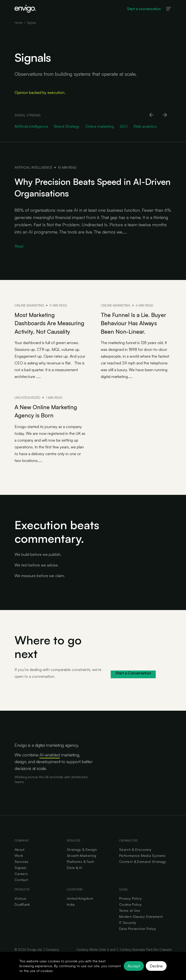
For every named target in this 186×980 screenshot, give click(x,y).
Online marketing (29, 305)
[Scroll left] (152, 115)
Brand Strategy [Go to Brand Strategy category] (67, 126)
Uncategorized (27, 406)
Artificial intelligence (33, 167)
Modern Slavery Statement (141, 924)
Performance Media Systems (142, 863)
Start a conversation (144, 9)
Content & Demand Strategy (143, 869)
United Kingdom (80, 906)
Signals (20, 875)
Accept (134, 966)
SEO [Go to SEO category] (124, 126)
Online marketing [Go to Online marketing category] (100, 126)
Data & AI (74, 875)
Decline (156, 966)
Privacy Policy (130, 906)
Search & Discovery (135, 857)
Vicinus (20, 906)
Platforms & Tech (81, 869)
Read (19, 246)
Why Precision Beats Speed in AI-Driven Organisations (88, 187)
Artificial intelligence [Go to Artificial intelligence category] (31, 126)
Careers (21, 881)
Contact (21, 887)
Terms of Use (130, 918)
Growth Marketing (82, 863)
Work (19, 863)
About (20, 857)
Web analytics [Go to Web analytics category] (145, 126)
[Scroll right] (165, 115)
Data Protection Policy (138, 936)
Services (22, 869)
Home (18, 23)
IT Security (128, 930)
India (71, 912)
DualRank (22, 912)
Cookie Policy (131, 912)
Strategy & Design (82, 857)
